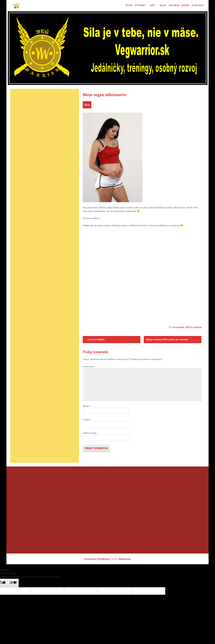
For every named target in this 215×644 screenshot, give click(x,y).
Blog (163, 5)
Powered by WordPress (97, 570)
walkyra (197, 335)
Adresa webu (90, 445)
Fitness (140, 5)
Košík (185, 5)
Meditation (125, 570)
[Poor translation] (13, 595)
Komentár (89, 378)
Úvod (129, 5)
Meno (87, 418)
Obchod (174, 5)
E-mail (87, 431)
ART (152, 5)
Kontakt (198, 5)
